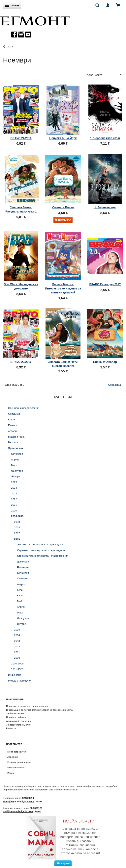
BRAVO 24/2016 (21, 138)
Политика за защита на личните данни (27, 706)
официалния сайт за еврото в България (56, 790)
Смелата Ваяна (63, 207)
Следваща (115, 385)
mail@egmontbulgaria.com (18, 811)
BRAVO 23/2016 (21, 362)
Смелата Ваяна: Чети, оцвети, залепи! (63, 364)
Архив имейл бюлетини (19, 721)
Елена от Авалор (105, 362)
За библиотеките (15, 713)
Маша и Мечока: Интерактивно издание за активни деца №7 (63, 288)
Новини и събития (16, 717)
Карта (39, 801)
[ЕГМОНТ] (35, 20)
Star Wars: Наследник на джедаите (21, 286)
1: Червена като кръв (105, 138)
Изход (11, 773)
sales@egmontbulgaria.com (18, 801)
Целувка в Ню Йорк (63, 138)
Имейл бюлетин (16, 768)
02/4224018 (28, 798)
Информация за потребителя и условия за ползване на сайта (39, 710)
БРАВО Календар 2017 (105, 284)
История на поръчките (19, 762)
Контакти (11, 728)
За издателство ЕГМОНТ (20, 725)
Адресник (13, 757)
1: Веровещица (105, 207)
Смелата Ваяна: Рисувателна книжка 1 (21, 209)
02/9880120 (36, 808)
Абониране (63, 863)
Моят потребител (17, 752)
